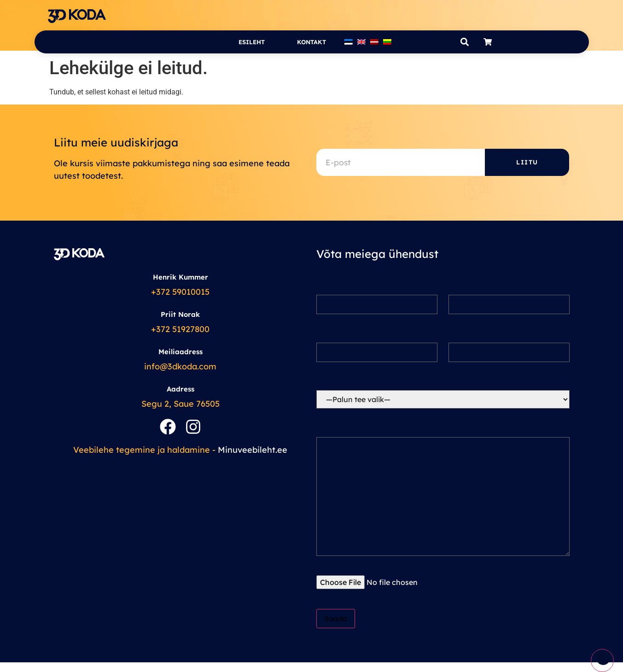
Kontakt (311, 42)
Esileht (252, 42)
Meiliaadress (180, 352)
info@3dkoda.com (180, 366)
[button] (465, 42)
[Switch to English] (361, 42)
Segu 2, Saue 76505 (180, 404)
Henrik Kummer (180, 277)
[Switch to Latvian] (374, 42)
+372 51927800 (180, 329)
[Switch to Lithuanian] (387, 42)
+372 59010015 (180, 292)
